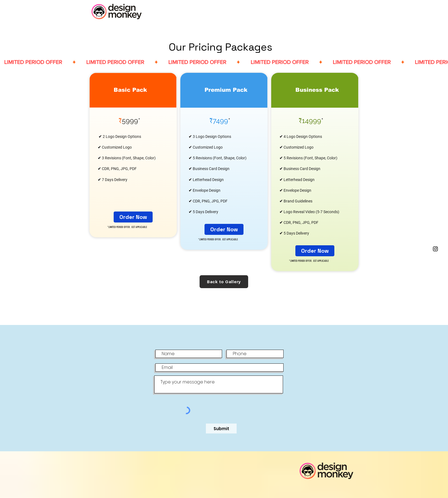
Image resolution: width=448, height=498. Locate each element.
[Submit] (221, 429)
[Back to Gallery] (224, 282)
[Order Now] (133, 217)
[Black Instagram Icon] (435, 249)
